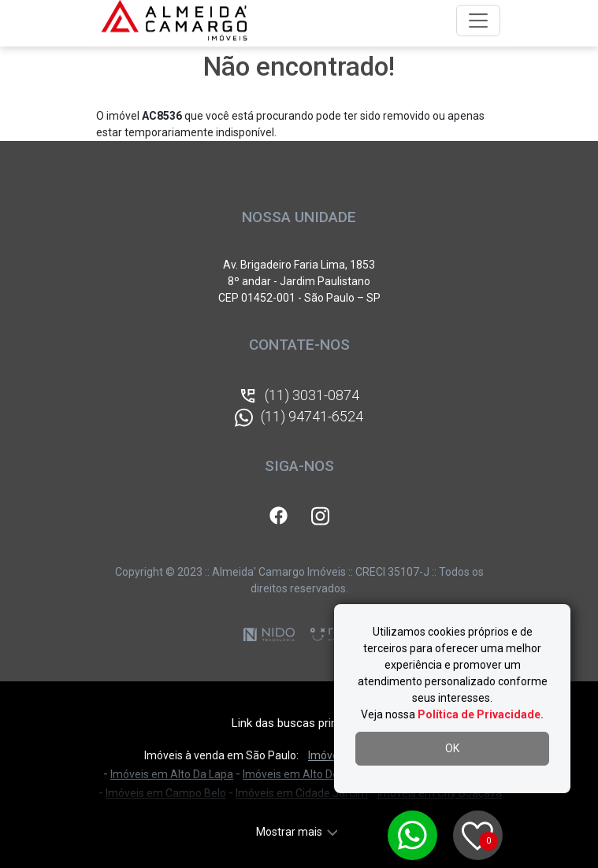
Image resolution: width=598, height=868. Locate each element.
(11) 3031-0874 (299, 396)
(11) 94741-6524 (299, 417)
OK (452, 748)
